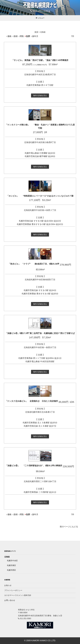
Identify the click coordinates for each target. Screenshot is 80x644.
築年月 (34, 36)
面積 (15, 36)
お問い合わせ (10, 600)
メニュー (40, 18)
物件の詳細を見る (40, 96)
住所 (27, 36)
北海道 (7, 557)
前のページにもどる (69, 527)
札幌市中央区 (12, 561)
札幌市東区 (11, 565)
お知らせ (8, 585)
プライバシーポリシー (13, 590)
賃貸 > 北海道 (40, 32)
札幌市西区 (11, 570)
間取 (21, 36)
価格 (9, 36)
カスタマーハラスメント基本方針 (18, 595)
